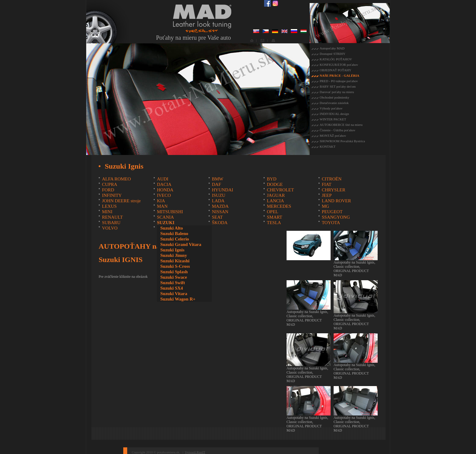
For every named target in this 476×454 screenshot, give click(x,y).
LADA (218, 201)
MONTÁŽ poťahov (333, 136)
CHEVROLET (280, 190)
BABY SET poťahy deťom (338, 86)
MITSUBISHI (170, 212)
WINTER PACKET (333, 119)
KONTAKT (328, 146)
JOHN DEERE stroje (121, 201)
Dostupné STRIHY (333, 54)
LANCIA (275, 201)
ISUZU (219, 195)
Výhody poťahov (331, 108)
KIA (161, 201)
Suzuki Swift (173, 283)
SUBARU (111, 223)
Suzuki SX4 (172, 288)
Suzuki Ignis (172, 250)
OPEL (273, 212)
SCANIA (165, 217)
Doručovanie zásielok (334, 103)
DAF (216, 184)
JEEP (327, 195)
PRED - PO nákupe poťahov (339, 81)
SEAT (217, 217)
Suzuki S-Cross (175, 266)
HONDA (165, 190)
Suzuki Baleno (174, 234)
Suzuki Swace (174, 277)
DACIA (164, 184)
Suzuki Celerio (175, 239)
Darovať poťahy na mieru (337, 92)
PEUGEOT (332, 212)
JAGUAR (276, 195)
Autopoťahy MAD (332, 48)
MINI (107, 212)
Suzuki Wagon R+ (178, 299)
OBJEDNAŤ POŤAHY (335, 70)
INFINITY (112, 195)
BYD (272, 179)
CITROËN (332, 179)
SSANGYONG (336, 217)
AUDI (163, 179)
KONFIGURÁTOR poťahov (339, 65)
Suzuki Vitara (174, 294)
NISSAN (220, 212)
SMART (275, 217)
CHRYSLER (334, 190)
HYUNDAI (223, 190)
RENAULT (112, 217)
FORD (108, 190)
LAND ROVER (336, 201)
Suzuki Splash (174, 272)
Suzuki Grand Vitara (181, 244)
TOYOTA (331, 223)
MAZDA (220, 206)
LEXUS (109, 206)
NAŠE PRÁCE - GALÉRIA (340, 76)
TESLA (274, 223)
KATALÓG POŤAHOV (336, 59)
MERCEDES (279, 206)
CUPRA (110, 184)
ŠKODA (220, 223)
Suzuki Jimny (174, 255)
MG (325, 206)
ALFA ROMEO (116, 179)
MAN (162, 206)
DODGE (275, 184)
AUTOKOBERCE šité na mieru (341, 125)
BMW (218, 179)
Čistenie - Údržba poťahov (337, 130)
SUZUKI (166, 223)
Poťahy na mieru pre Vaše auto (193, 38)
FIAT (327, 184)
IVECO (164, 195)
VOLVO (110, 228)
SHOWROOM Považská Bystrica (342, 141)
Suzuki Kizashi (175, 261)
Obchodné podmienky (334, 97)
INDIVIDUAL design (334, 114)
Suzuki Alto (172, 228)
